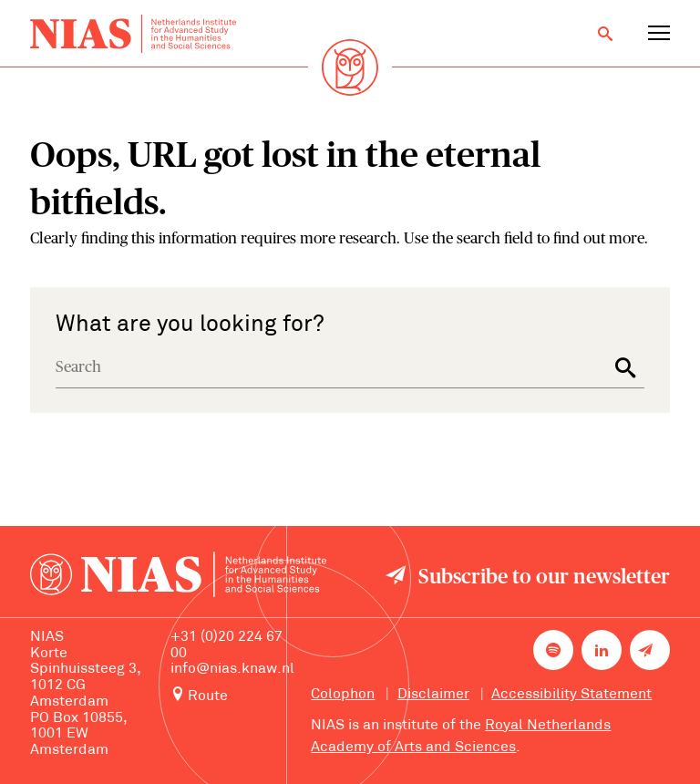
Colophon (343, 695)
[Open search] (605, 34)
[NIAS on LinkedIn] (602, 650)
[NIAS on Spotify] (553, 650)
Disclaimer (433, 695)
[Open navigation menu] (659, 34)
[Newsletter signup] (650, 650)
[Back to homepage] (133, 34)
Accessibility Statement (571, 695)
